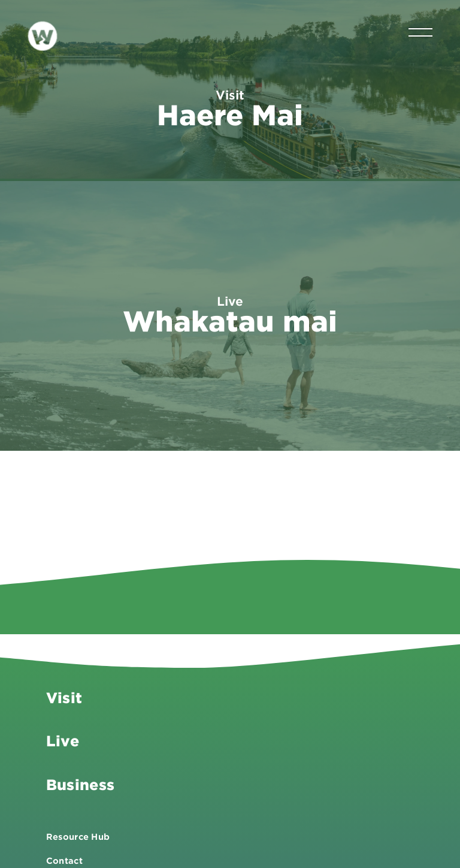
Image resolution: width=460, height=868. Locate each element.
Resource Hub (78, 832)
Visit (64, 693)
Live (63, 737)
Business (80, 780)
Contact (64, 856)
